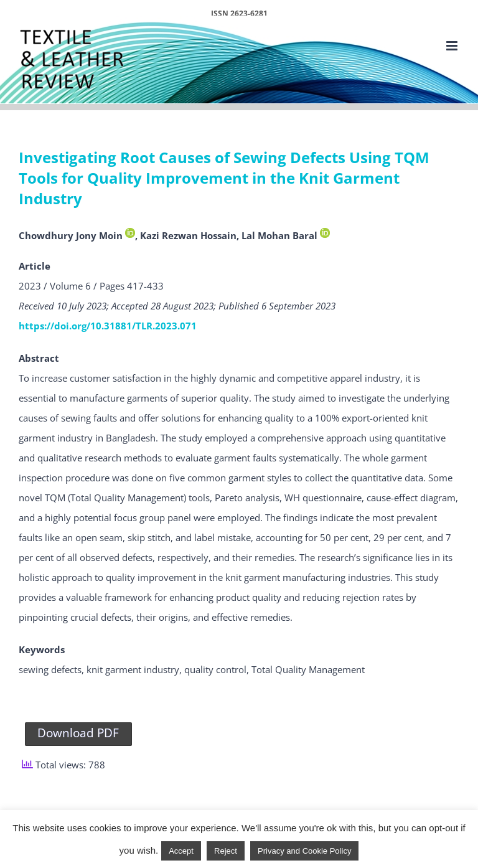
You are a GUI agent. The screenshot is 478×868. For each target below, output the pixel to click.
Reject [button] (226, 851)
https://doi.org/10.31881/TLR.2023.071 (108, 326)
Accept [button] (181, 851)
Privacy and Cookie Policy (304, 851)
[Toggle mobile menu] (453, 46)
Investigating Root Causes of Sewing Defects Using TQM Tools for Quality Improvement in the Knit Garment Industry (224, 178)
